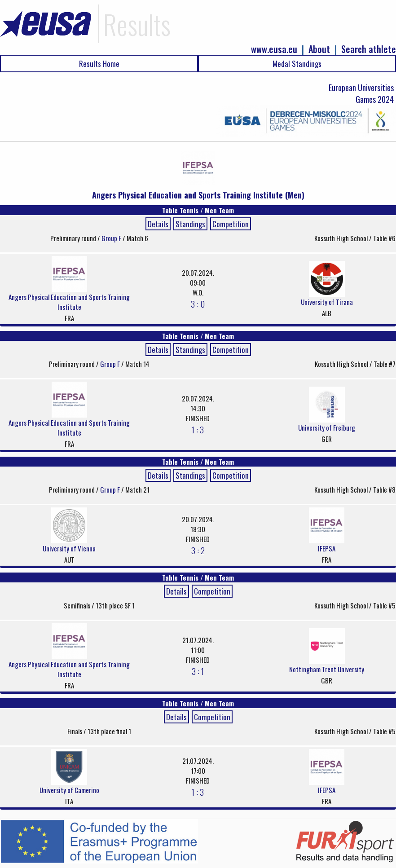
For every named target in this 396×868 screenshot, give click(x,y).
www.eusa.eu (274, 49)
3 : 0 (198, 304)
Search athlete (369, 49)
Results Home (99, 64)
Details (158, 224)
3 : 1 (198, 671)
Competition (231, 224)
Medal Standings (297, 64)
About (319, 49)
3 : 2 (198, 550)
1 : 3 (198, 429)
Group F (112, 238)
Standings (190, 224)
